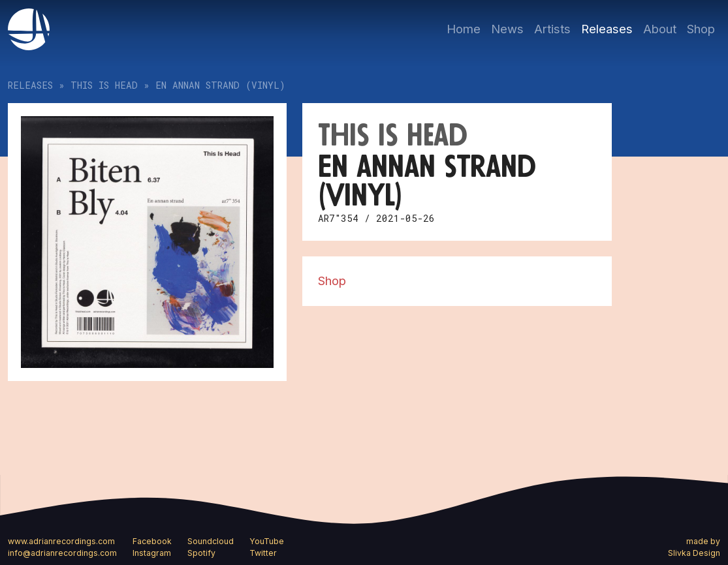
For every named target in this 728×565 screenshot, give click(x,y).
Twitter (263, 553)
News (507, 29)
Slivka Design (694, 553)
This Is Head (104, 85)
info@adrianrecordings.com (62, 553)
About (660, 29)
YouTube (267, 541)
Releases (607, 29)
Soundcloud (211, 541)
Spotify (201, 553)
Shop (701, 29)
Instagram (152, 553)
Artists (552, 29)
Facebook (152, 541)
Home (464, 29)
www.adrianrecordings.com (61, 541)
